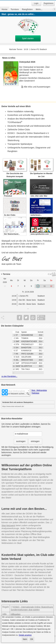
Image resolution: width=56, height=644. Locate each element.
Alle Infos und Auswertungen (37, 87)
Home (5, 9)
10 (38, 286)
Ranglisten (27, 9)
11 (45, 286)
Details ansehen (25, 635)
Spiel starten (28, 38)
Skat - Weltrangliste (39, 390)
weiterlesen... (36, 215)
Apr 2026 (5, 280)
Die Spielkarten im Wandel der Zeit (41, 174)
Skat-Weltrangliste (17, 391)
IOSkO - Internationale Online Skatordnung (32, 607)
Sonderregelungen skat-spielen (25, 610)
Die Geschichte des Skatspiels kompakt (15, 174)
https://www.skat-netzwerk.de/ (13, 406)
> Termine (6, 274)
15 (5, 286)
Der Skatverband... (12, 234)
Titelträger (35, 393)
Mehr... (39, 9)
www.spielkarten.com (40, 234)
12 (51, 286)
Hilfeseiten (15, 614)
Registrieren (49, 3)
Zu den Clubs (10, 215)
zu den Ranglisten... (9, 376)
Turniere (15, 9)
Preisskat (8, 196)
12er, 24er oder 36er (39, 196)
